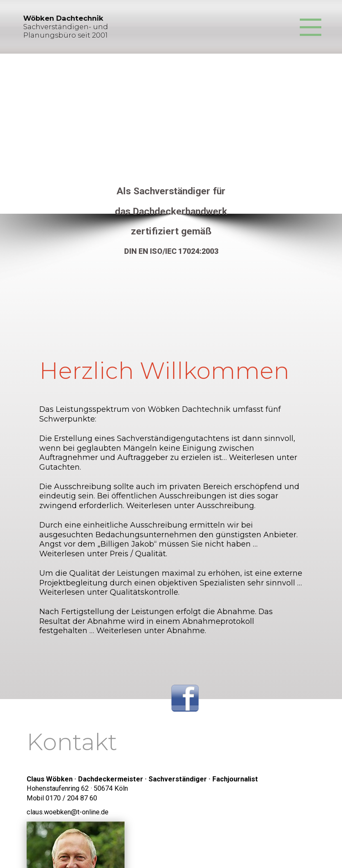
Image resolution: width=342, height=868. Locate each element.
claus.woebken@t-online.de (68, 812)
